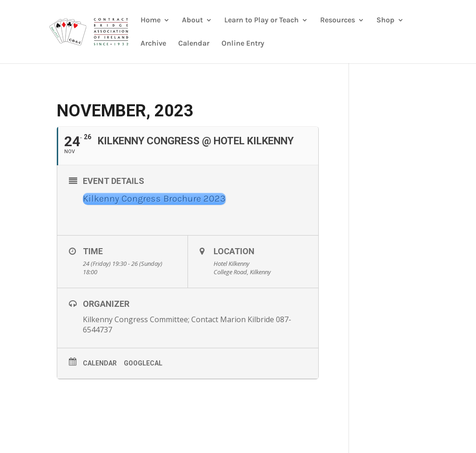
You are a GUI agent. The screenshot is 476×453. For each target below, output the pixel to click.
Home (151, 20)
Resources (338, 20)
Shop (385, 20)
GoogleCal (143, 363)
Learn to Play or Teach (261, 20)
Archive (153, 44)
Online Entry (243, 44)
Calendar (194, 44)
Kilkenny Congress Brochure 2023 (154, 199)
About (192, 20)
